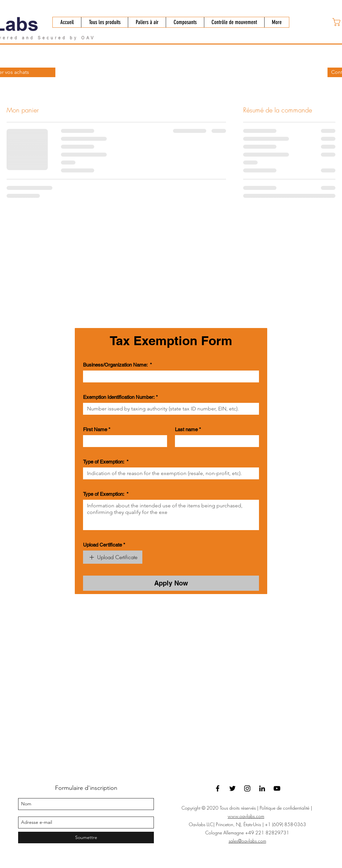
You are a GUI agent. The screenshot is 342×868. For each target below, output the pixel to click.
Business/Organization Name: (117, 365)
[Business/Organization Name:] (169, 376)
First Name (97, 430)
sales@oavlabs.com (247, 841)
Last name (188, 430)
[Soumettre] (86, 838)
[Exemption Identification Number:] (169, 409)
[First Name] (123, 441)
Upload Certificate (104, 545)
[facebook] (218, 788)
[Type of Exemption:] (169, 473)
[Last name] (215, 441)
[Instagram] (247, 788)
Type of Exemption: (106, 462)
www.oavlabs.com (246, 816)
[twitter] (232, 788)
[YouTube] (277, 788)
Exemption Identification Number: (120, 397)
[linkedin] (262, 788)
